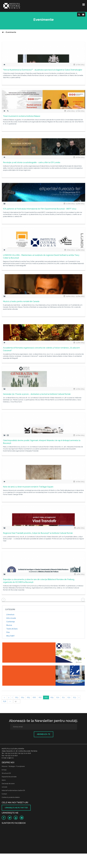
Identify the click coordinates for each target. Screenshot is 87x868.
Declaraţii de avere (8, 784)
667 (40, 697)
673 (75, 697)
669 (52, 697)
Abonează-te (44, 734)
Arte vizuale (11, 618)
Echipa (4, 770)
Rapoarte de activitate (9, 777)
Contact (4, 794)
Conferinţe (11, 622)
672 (69, 697)
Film (8, 632)
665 (28, 697)
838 (5, 701)
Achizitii (4, 787)
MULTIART (10, 636)
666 (34, 697)
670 (58, 697)
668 (46, 697)
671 (63, 697)
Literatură (10, 615)
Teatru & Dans (12, 629)
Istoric (4, 780)
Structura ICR (6, 773)
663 (17, 697)
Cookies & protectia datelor (11, 797)
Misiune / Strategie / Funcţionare (13, 766)
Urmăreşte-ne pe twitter (16, 808)
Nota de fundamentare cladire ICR (13, 790)
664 (23, 697)
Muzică (9, 625)
